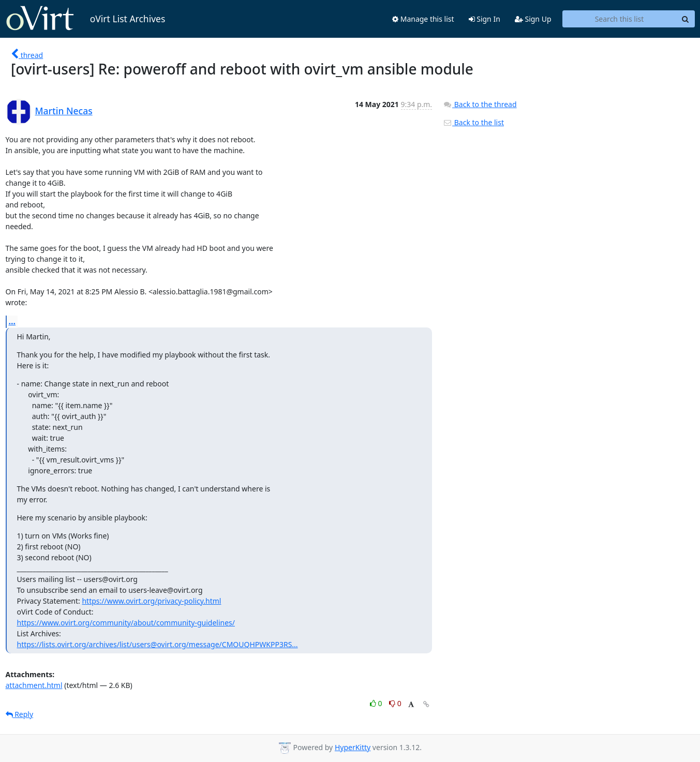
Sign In (485, 19)
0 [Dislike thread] (395, 703)
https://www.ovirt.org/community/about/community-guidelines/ (126, 623)
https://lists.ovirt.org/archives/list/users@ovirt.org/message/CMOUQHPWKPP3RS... (158, 644)
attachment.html (34, 685)
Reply (20, 714)
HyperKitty (353, 747)
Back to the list (473, 122)
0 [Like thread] (377, 703)
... (12, 321)
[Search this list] (620, 19)
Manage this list (423, 19)
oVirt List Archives (86, 19)
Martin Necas (64, 111)
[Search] (686, 19)
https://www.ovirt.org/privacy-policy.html (151, 601)
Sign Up (533, 19)
